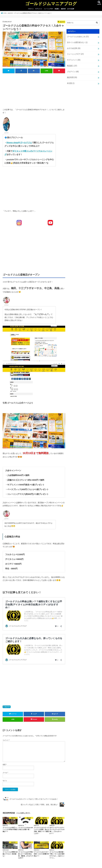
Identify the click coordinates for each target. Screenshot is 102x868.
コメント (6, 740)
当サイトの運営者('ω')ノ (77, 42)
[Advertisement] (34, 90)
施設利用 (63, 9)
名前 (5, 765)
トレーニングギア (48, 9)
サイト (5, 781)
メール (5, 773)
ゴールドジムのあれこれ (77, 37)
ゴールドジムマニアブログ (51, 4)
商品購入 (57, 9)
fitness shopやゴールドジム (19, 143)
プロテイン (31, 9)
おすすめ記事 (71, 9)
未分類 (70, 81)
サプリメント (39, 9)
